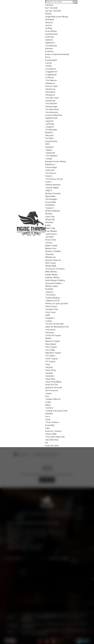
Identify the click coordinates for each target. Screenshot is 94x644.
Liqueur (49, 393)
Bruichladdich (51, 60)
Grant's (48, 182)
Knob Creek (51, 240)
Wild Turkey (51, 263)
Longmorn (50, 127)
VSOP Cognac (52, 359)
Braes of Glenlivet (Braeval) (57, 54)
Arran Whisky (51, 31)
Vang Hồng (50, 379)
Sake (48, 428)
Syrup (48, 419)
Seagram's (50, 318)
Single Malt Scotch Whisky (57, 17)
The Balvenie (51, 46)
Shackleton (50, 205)
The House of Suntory (55, 269)
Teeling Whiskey (53, 298)
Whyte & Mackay (53, 211)
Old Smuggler (51, 199)
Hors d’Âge (50, 350)
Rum (47, 396)
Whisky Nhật (51, 266)
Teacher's (50, 208)
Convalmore (51, 69)
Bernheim (49, 222)
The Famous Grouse (54, 179)
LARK (48, 315)
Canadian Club (52, 309)
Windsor (49, 214)
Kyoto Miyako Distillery (55, 280)
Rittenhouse (50, 257)
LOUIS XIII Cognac (53, 335)
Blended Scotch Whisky (56, 161)
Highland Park (51, 118)
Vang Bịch (50, 376)
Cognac (49, 321)
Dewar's (49, 176)
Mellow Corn (51, 248)
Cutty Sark (50, 170)
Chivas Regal (51, 167)
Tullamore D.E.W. (52, 301)
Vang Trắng (50, 370)
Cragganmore (51, 72)
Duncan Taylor (52, 86)
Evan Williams (51, 231)
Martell (48, 338)
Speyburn (50, 147)
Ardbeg (49, 28)
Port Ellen (49, 138)
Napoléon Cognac (53, 353)
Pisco (48, 417)
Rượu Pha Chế (51, 385)
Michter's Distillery (53, 251)
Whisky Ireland (52, 286)
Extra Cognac (51, 347)
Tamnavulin (50, 153)
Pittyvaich (50, 135)
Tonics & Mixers (52, 422)
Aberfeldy (50, 19)
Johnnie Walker (52, 188)
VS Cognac (50, 356)
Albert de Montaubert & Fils (57, 327)
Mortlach (49, 132)
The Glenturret (52, 112)
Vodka (48, 402)
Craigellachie (51, 75)
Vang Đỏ (49, 367)
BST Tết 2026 (51, 8)
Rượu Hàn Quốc (52, 446)
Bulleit (48, 225)
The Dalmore (51, 80)
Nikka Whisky (51, 272)
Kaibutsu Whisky (52, 277)
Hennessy (50, 332)
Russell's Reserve (53, 260)
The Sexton (50, 295)
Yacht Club (50, 217)
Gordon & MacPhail (54, 115)
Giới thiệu (49, 5)
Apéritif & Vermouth (54, 388)
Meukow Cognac (53, 341)
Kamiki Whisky (52, 275)
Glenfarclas (50, 89)
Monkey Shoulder (53, 193)
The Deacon (51, 173)
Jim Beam (49, 237)
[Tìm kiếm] (75, 2)
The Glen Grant (52, 98)
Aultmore (49, 40)
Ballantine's (50, 43)
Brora (48, 57)
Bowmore (49, 51)
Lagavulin (49, 121)
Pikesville (49, 254)
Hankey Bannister (53, 185)
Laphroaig (50, 124)
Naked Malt (50, 196)
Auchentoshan (52, 34)
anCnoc (49, 25)
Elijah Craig (50, 228)
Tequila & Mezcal (53, 399)
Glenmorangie (51, 106)
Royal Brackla (51, 141)
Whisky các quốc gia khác (57, 303)
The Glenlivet (51, 103)
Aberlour (49, 22)
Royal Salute (51, 202)
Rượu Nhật (50, 425)
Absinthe (49, 414)
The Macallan (51, 130)
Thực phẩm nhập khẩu (55, 437)
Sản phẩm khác (52, 440)
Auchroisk (50, 37)
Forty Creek (50, 312)
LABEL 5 (49, 190)
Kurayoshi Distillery (54, 283)
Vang (48, 364)
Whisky (48, 14)
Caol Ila (48, 63)
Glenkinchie (50, 101)
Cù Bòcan (50, 77)
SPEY (48, 144)
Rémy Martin (51, 344)
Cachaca (49, 408)
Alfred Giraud (51, 306)
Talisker (49, 150)
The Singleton (51, 156)
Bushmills (49, 289)
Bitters (48, 405)
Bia (47, 443)
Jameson (49, 292)
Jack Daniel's (51, 234)
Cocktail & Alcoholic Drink (56, 411)
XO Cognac (50, 361)
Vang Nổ (49, 373)
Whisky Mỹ (50, 219)
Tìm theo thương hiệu (54, 324)
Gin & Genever (52, 390)
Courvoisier (50, 330)
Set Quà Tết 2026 (53, 11)
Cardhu (48, 66)
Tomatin (49, 159)
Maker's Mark (51, 246)
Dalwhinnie (50, 83)
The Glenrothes (52, 109)
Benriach (49, 48)
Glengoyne (50, 95)
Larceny (49, 243)
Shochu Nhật (51, 434)
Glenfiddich (50, 92)
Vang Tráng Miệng (53, 382)
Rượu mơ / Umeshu (53, 431)
